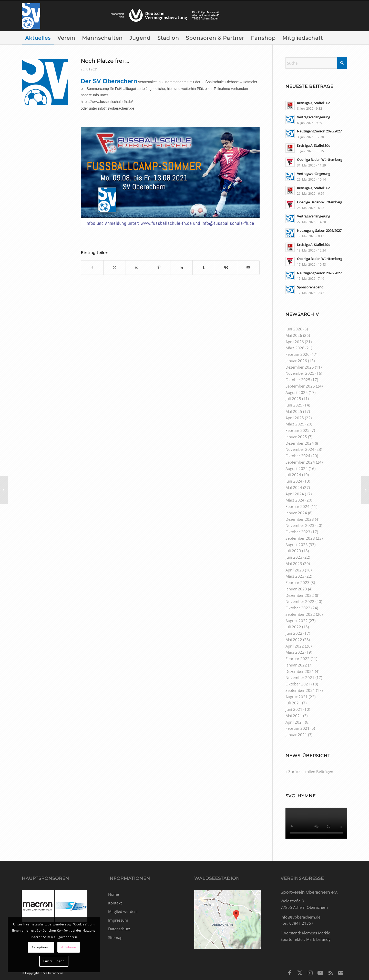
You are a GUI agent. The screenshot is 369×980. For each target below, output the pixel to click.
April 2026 (295, 342)
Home (114, 894)
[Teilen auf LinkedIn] (181, 268)
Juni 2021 (294, 709)
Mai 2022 (294, 640)
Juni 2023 (294, 557)
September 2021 (300, 690)
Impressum (118, 920)
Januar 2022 (296, 665)
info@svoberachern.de (300, 917)
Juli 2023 (293, 551)
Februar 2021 (298, 728)
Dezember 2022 (300, 595)
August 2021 (297, 697)
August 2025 (297, 392)
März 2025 (295, 424)
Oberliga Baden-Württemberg (320, 160)
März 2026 (295, 348)
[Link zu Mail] (341, 973)
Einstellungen (54, 961)
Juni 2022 (294, 633)
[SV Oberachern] (31, 16)
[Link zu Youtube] (320, 973)
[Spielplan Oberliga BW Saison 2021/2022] (4, 490)
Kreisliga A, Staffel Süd (314, 103)
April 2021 (295, 722)
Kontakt (115, 903)
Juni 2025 (294, 405)
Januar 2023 (296, 589)
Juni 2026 (294, 329)
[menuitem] (38, 38)
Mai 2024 (294, 487)
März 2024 (295, 500)
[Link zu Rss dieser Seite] (331, 973)
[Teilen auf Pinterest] (159, 268)
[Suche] (316, 63)
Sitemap (115, 937)
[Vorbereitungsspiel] (365, 490)
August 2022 (297, 621)
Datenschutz (119, 929)
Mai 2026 (294, 335)
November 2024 (300, 449)
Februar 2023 (298, 582)
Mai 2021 (294, 716)
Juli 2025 (293, 399)
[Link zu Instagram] (310, 973)
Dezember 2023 (300, 519)
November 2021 (300, 677)
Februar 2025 (298, 430)
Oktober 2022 (298, 608)
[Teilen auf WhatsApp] (137, 268)
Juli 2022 (293, 627)
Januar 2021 (296, 735)
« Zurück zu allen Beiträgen (309, 772)
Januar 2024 (296, 513)
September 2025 (300, 386)
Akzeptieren (41, 947)
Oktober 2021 (298, 684)
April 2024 (295, 494)
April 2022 (295, 646)
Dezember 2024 (300, 443)
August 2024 (297, 468)
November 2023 (300, 525)
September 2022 (300, 614)
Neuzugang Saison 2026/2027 (319, 131)
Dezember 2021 (300, 671)
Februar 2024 (298, 506)
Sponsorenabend (310, 287)
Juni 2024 (294, 481)
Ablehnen (69, 947)
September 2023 (300, 538)
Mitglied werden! (123, 911)
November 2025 (300, 373)
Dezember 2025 (300, 367)
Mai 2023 (294, 564)
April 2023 (295, 570)
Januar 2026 (296, 361)
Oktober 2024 (298, 456)
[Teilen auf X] (115, 268)
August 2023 (297, 545)
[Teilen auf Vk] (226, 268)
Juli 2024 (293, 475)
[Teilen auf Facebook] (92, 268)
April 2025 (295, 418)
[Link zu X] (300, 973)
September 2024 (300, 462)
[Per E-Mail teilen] (248, 268)
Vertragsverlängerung (314, 117)
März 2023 (295, 576)
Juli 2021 (293, 703)
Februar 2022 (298, 659)
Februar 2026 (298, 354)
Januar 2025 (296, 437)
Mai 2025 (294, 411)
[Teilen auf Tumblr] (204, 268)
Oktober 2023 (298, 532)
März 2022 (295, 652)
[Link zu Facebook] (290, 973)
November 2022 (300, 601)
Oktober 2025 (298, 380)
